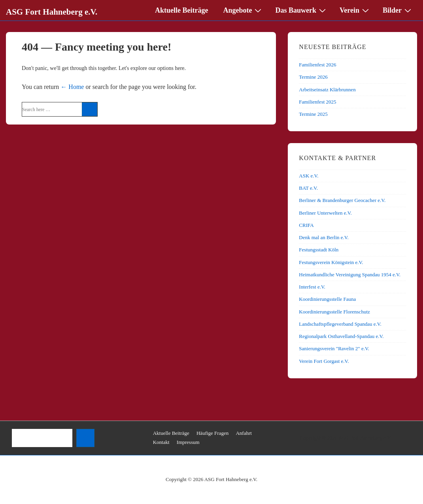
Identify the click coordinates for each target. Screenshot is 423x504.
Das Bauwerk (301, 10)
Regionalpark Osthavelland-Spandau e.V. (341, 336)
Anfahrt (244, 433)
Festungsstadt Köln (319, 250)
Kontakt (161, 442)
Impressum (188, 442)
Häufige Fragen (212, 433)
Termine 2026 (313, 77)
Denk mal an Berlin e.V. (324, 237)
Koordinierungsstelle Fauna (327, 299)
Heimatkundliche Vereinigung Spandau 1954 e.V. (350, 275)
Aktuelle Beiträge (181, 10)
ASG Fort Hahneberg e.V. (52, 12)
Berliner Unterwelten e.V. (325, 213)
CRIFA (306, 225)
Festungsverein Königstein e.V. (331, 262)
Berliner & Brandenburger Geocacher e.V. (342, 200)
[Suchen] (85, 438)
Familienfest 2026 (317, 65)
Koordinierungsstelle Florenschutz (334, 312)
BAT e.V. (308, 188)
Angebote (243, 10)
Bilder (398, 10)
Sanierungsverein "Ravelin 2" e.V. (334, 348)
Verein (355, 10)
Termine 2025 (313, 114)
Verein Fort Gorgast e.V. (324, 361)
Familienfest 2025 (317, 102)
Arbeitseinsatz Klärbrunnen (327, 90)
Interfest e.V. (312, 287)
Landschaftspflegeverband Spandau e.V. (340, 324)
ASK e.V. (309, 176)
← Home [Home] (72, 87)
